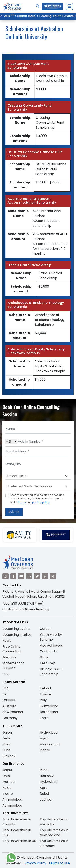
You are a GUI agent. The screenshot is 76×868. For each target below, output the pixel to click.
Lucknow (9, 756)
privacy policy (41, 502)
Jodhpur (46, 800)
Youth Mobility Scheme (51, 637)
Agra (44, 738)
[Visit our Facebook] (13, 576)
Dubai (44, 794)
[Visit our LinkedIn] (29, 576)
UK (5, 694)
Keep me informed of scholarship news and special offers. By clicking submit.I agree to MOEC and (37, 498)
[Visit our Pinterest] (45, 576)
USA (6, 688)
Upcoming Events (16, 629)
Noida (7, 744)
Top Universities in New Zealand (54, 833)
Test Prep (48, 663)
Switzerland (49, 706)
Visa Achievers (51, 645)
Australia (9, 706)
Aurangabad (50, 744)
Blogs (44, 657)
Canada (9, 700)
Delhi (6, 738)
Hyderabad (49, 732)
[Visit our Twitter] (37, 576)
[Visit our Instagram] (5, 576)
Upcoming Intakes (17, 635)
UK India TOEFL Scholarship (51, 672)
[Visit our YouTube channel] (21, 576)
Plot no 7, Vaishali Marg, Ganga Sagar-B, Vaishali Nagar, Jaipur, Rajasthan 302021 (34, 594)
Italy (43, 700)
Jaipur (7, 732)
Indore (45, 750)
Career (45, 629)
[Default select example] (38, 476)
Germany (10, 718)
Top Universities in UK (19, 841)
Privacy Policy (35, 863)
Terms (22, 502)
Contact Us (49, 651)
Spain (44, 718)
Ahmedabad (12, 800)
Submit (14, 512)
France (45, 694)
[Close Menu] (69, 6)
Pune (6, 750)
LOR (5, 674)
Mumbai (9, 782)
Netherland (49, 712)
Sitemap (9, 657)
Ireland (45, 688)
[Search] (37, 6)
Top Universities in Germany (54, 843)
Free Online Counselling (12, 649)
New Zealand (13, 712)
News (7, 641)
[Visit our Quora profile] (53, 576)
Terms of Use (59, 863)
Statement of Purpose (13, 666)
